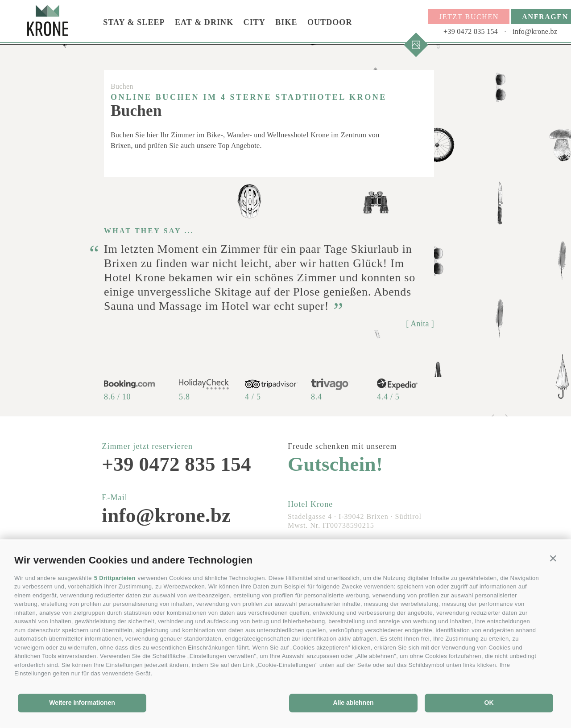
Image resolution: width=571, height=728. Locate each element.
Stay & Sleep (134, 22)
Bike (286, 22)
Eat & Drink (204, 22)
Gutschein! (335, 464)
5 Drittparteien (115, 578)
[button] (553, 558)
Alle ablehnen (353, 703)
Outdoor (330, 22)
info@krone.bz (535, 31)
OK (489, 703)
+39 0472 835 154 (471, 31)
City (254, 22)
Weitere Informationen (82, 703)
